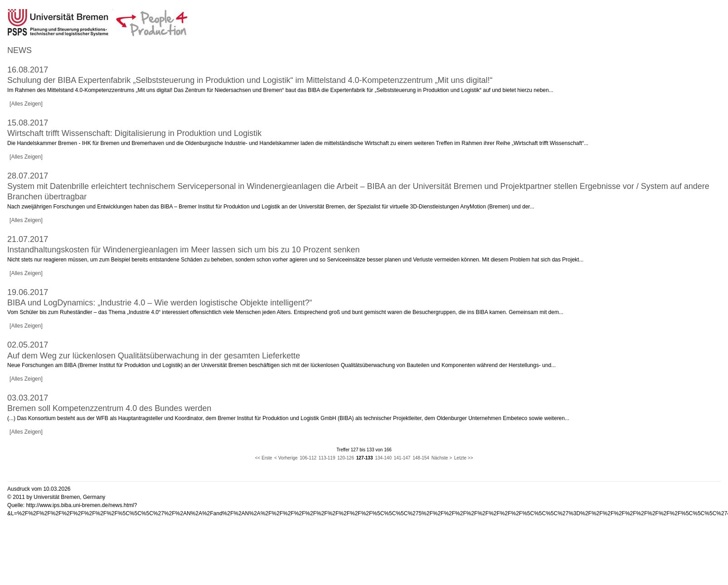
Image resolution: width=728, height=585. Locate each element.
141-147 (402, 458)
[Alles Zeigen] (26, 104)
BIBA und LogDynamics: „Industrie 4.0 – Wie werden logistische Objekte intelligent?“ (160, 303)
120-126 (346, 458)
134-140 (383, 458)
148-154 (421, 458)
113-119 (327, 458)
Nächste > (442, 458)
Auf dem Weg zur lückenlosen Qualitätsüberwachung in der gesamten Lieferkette (154, 356)
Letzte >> (464, 458)
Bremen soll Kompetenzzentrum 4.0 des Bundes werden (109, 408)
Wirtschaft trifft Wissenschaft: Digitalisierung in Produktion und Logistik (134, 133)
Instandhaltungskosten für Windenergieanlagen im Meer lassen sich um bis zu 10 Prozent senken (183, 250)
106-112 (308, 458)
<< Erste (264, 458)
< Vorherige (286, 458)
